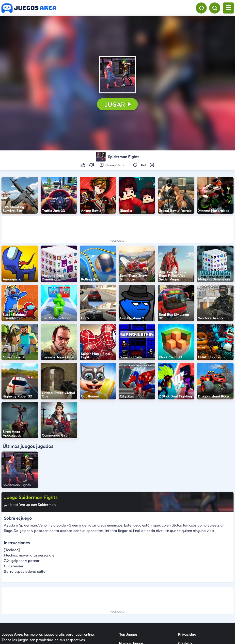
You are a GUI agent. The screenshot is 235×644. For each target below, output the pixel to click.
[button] (117, 75)
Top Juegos (128, 634)
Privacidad (187, 634)
